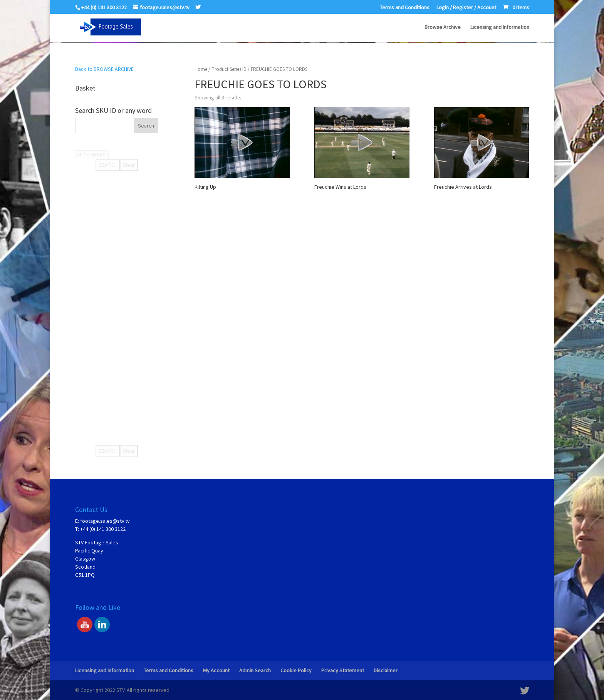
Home (201, 69)
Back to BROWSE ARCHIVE (104, 69)
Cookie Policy (296, 670)
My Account (216, 670)
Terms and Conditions (405, 8)
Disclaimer (386, 670)
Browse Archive (443, 27)
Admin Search (255, 670)
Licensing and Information (500, 27)
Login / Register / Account (466, 8)
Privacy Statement (343, 670)
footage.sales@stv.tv (105, 521)
